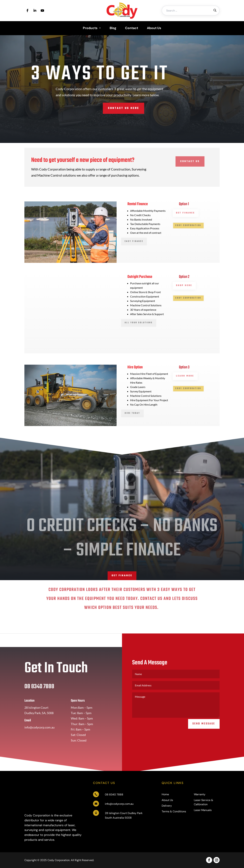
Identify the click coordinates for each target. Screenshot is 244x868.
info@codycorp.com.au (119, 804)
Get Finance (122, 576)
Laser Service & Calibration (204, 802)
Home (165, 794)
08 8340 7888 (114, 795)
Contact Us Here (102, 108)
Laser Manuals (203, 810)
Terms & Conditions (174, 811)
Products (90, 28)
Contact (132, 28)
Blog (113, 28)
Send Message (204, 732)
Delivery (167, 806)
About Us (154, 28)
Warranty (200, 794)
